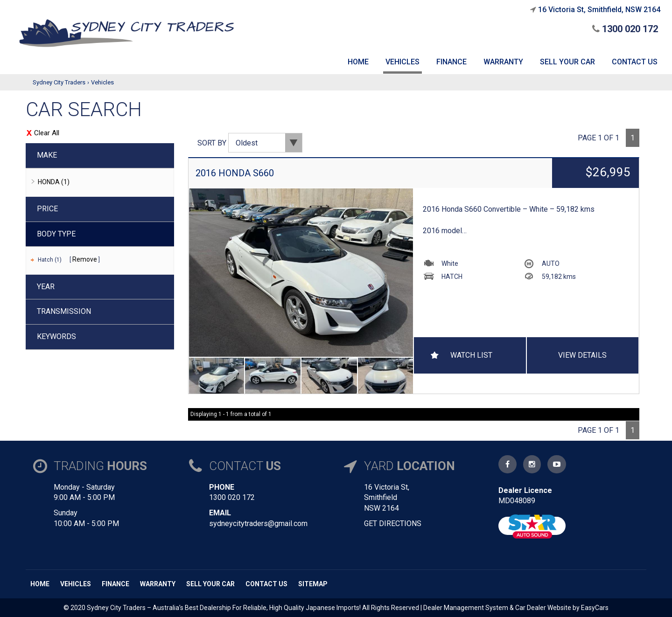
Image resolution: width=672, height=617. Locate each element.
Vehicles (102, 82)
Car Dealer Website (543, 608)
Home (40, 584)
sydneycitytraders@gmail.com (258, 523)
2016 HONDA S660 (235, 173)
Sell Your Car (210, 584)
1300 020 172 (625, 29)
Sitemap (313, 584)
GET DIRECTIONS (393, 523)
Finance (115, 584)
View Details (582, 355)
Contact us (266, 584)
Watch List (471, 355)
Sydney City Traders (59, 82)
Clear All (47, 133)
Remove (85, 259)
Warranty (158, 584)
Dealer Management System (466, 608)
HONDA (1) (54, 182)
